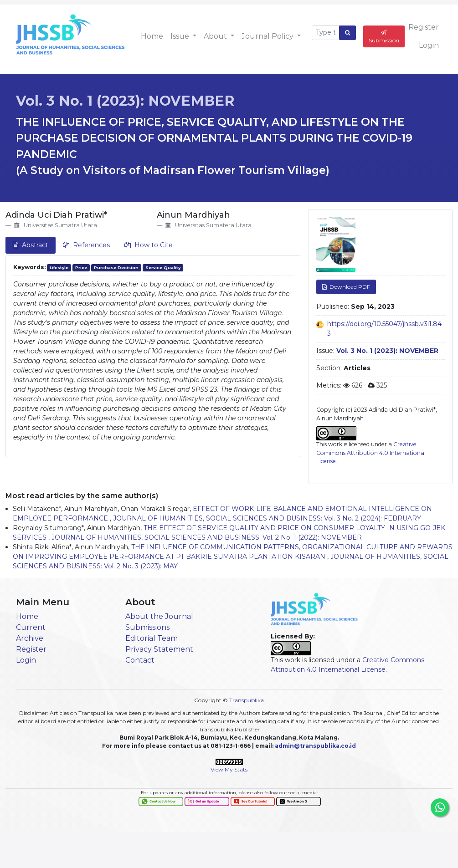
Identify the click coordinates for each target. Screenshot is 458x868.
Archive (30, 638)
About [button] (216, 36)
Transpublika (247, 700)
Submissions (147, 627)
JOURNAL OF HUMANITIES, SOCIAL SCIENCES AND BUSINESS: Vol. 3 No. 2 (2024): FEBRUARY (267, 518)
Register (424, 27)
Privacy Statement (159, 649)
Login (429, 45)
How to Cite (149, 245)
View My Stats (229, 769)
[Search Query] (326, 33)
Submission (384, 37)
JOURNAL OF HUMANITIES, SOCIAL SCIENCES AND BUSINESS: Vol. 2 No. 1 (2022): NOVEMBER (207, 537)
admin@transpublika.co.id (315, 746)
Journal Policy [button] (268, 36)
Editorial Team (152, 638)
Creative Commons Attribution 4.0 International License (371, 453)
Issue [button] (181, 36)
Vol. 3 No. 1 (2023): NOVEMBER (125, 101)
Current (31, 627)
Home (152, 36)
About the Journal (159, 616)
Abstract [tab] (31, 245)
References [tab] (86, 245)
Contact (140, 660)
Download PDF (349, 287)
